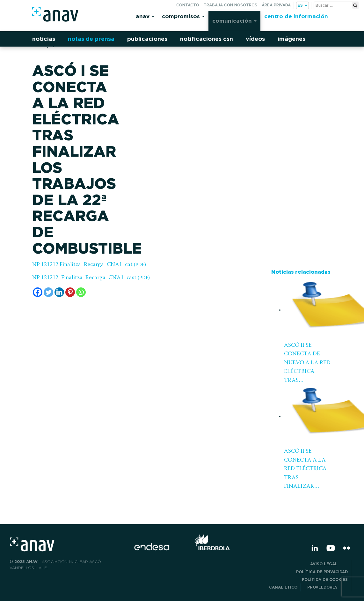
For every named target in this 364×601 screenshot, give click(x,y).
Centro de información (296, 16)
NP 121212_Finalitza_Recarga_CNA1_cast (91, 278)
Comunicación (234, 21)
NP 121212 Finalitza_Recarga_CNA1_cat (89, 265)
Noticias (44, 39)
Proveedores (328, 587)
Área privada (276, 5)
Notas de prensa (91, 39)
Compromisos (183, 16)
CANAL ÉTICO (283, 587)
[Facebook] (38, 292)
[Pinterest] (70, 292)
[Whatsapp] (81, 292)
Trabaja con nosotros (230, 5)
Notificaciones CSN (207, 39)
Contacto (188, 5)
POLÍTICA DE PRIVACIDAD (322, 572)
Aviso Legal (329, 564)
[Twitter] (48, 292)
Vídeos (255, 39)
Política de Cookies (325, 579)
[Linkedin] (59, 292)
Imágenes (291, 39)
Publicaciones (147, 39)
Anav (145, 16)
